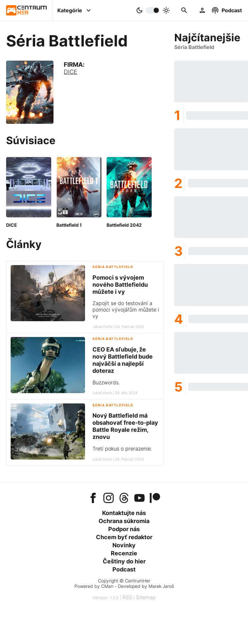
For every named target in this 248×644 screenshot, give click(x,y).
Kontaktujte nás (124, 513)
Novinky (124, 545)
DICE (71, 72)
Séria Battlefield (113, 267)
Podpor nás (124, 529)
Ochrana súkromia (124, 521)
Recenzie (124, 553)
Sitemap (146, 597)
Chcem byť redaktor (124, 537)
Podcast (124, 569)
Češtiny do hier (124, 561)
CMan (107, 586)
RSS (127, 597)
